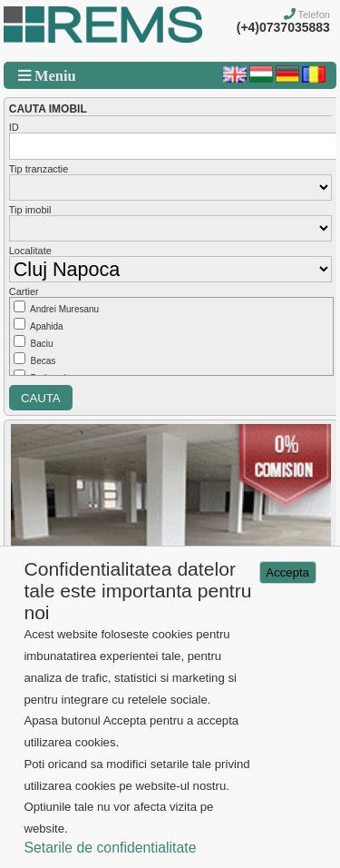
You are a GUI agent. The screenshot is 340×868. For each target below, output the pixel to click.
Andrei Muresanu (64, 309)
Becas (44, 361)
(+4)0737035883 (283, 27)
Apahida (47, 326)
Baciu (42, 344)
